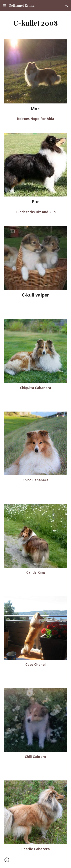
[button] (5, 5)
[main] (36, 23)
